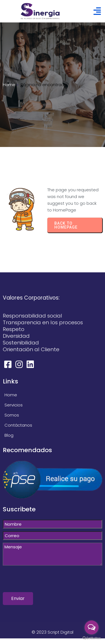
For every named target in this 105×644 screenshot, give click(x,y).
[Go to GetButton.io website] (92, 638)
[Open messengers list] (92, 627)
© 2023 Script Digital (53, 632)
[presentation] (45, 581)
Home (9, 85)
